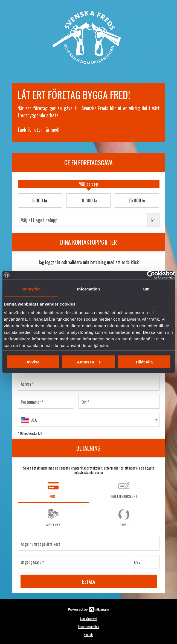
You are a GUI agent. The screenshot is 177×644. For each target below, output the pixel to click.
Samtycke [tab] (31, 289)
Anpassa (89, 362)
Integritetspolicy (89, 627)
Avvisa (33, 362)
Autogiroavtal (89, 619)
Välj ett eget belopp (89, 220)
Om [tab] (146, 289)
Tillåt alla (144, 362)
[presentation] (89, 184)
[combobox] (89, 420)
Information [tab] (89, 289)
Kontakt (89, 635)
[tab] (89, 184)
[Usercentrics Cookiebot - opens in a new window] (151, 275)
